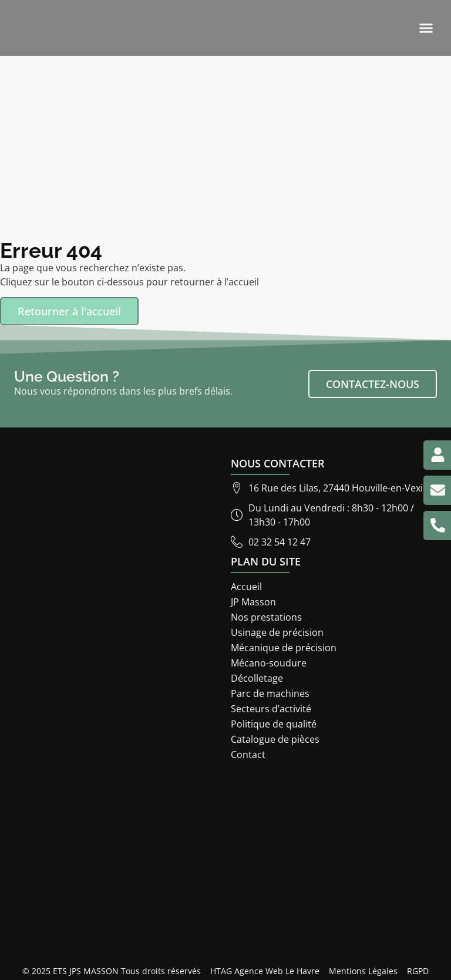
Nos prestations (266, 617)
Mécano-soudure (269, 663)
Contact (248, 755)
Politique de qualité (274, 724)
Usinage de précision (277, 632)
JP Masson (253, 602)
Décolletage (257, 678)
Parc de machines (270, 693)
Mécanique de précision (284, 648)
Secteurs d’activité (271, 709)
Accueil (246, 587)
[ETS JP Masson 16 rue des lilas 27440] (225, 862)
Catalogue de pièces (275, 739)
